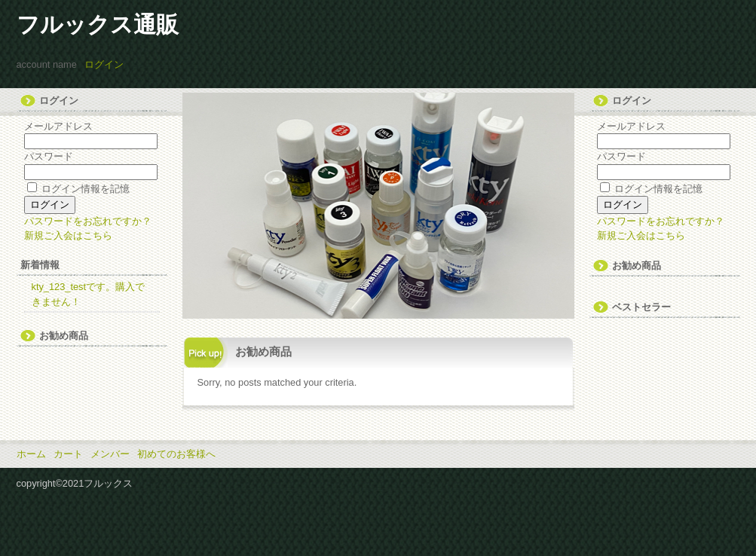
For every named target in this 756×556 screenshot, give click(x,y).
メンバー (110, 454)
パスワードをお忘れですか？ (88, 221)
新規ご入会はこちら (68, 235)
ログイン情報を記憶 (79, 189)
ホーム (31, 454)
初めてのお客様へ (176, 454)
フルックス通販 (98, 24)
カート (68, 454)
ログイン (104, 64)
